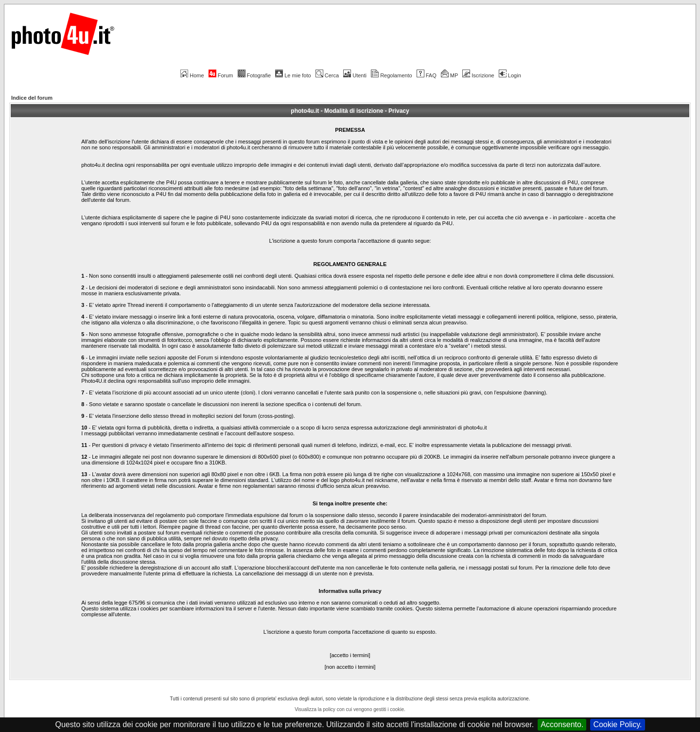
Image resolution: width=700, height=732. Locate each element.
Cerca (327, 75)
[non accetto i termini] (350, 667)
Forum (221, 75)
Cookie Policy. (617, 724)
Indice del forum (32, 98)
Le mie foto (293, 75)
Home (192, 75)
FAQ (427, 75)
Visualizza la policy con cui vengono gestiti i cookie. (350, 709)
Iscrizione (478, 75)
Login (510, 75)
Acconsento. (562, 724)
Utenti (355, 75)
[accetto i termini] (350, 655)
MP (449, 75)
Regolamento (391, 75)
